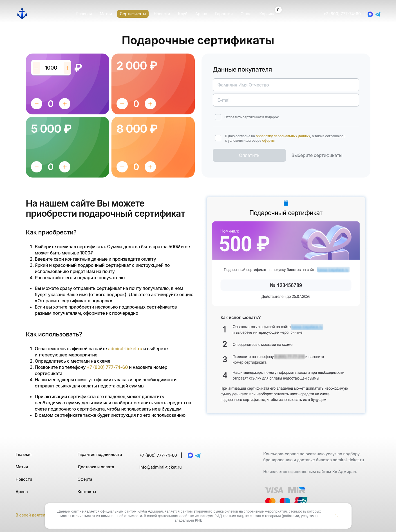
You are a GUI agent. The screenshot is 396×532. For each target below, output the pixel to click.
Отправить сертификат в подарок (252, 117)
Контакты (87, 492)
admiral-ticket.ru (125, 349)
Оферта (85, 479)
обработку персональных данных (283, 136)
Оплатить (249, 155)
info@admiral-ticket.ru (161, 467)
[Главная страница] (22, 14)
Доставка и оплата (96, 467)
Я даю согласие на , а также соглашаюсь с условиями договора (285, 138)
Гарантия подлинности (100, 454)
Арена (22, 492)
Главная (24, 454)
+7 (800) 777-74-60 (342, 14)
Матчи (22, 467)
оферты (269, 140)
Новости (24, 479)
